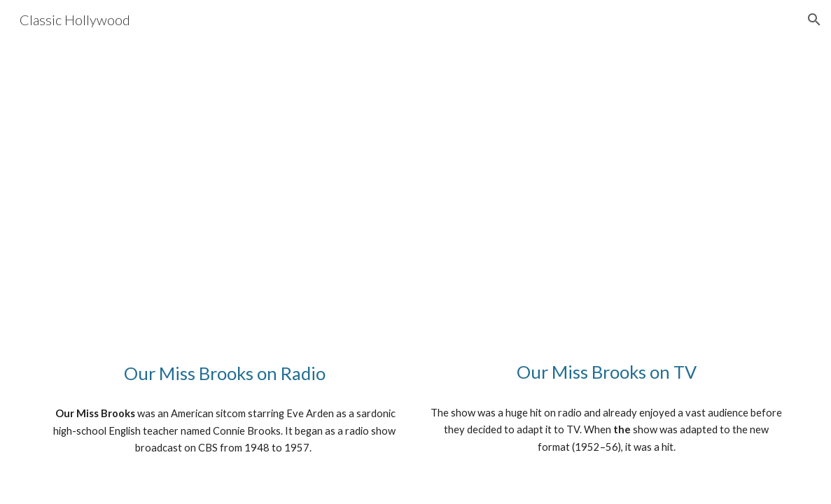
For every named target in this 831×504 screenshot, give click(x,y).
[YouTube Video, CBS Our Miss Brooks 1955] (606, 203)
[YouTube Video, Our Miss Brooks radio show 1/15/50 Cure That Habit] (225, 204)
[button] (814, 20)
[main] (225, 373)
